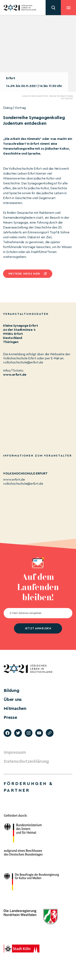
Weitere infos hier (24, 274)
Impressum (15, 752)
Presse (10, 717)
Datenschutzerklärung (26, 761)
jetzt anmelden (38, 628)
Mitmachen (15, 708)
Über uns (13, 699)
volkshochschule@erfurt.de (23, 484)
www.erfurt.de (15, 375)
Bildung (11, 690)
